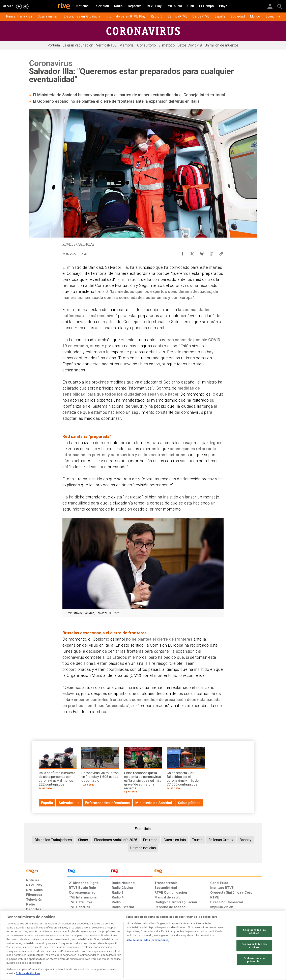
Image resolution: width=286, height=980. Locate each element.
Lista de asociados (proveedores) (148, 940)
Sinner (83, 840)
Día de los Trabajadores (53, 840)
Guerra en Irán (175, 840)
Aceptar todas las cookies (254, 931)
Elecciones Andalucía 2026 (116, 840)
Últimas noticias (143, 848)
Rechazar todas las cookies (254, 946)
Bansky (246, 840)
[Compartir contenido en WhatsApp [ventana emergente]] (211, 253)
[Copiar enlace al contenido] (221, 253)
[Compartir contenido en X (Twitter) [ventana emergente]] (192, 253)
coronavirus (181, 285)
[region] (143, 945)
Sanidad (96, 267)
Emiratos (150, 840)
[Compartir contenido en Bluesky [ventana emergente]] (202, 253)
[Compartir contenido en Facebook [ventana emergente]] (182, 253)
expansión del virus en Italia (88, 645)
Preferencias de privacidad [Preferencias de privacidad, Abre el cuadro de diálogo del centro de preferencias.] (254, 960)
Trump (197, 840)
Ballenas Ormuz (221, 840)
